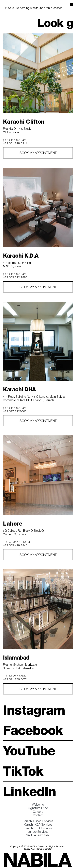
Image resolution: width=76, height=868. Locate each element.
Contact (38, 815)
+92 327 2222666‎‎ (15, 411)
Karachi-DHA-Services (38, 828)
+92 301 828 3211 (15, 143)
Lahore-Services (38, 832)
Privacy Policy (30, 849)
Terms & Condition (44, 849)
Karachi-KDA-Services (38, 824)
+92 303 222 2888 (15, 277)
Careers (38, 812)
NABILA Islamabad (38, 835)
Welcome (38, 804)
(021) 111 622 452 (15, 140)
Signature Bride (38, 808)
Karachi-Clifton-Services (38, 821)
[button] (71, 4)
